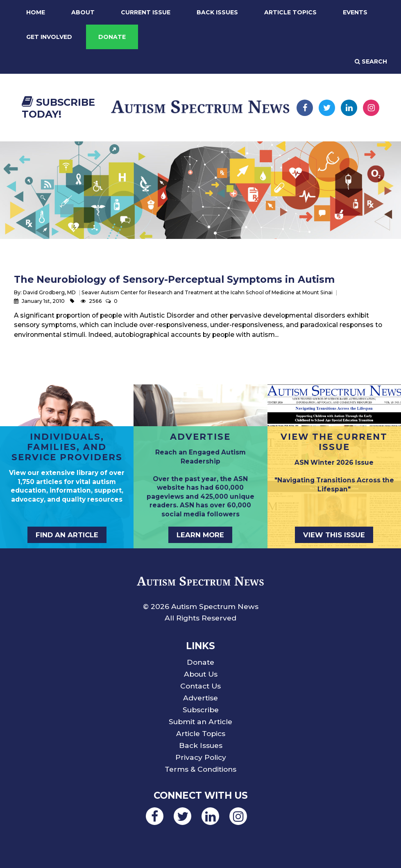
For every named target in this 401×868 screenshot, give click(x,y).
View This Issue (334, 535)
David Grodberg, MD (49, 292)
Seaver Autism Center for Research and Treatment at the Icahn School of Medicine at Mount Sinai (207, 292)
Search (371, 61)
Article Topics (290, 12)
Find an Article (67, 535)
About (83, 12)
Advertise (200, 698)
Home (36, 12)
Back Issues (217, 12)
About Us (201, 674)
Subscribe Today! (58, 108)
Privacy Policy (201, 757)
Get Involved (49, 37)
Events (355, 12)
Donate (112, 37)
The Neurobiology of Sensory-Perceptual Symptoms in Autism (174, 279)
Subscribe (201, 710)
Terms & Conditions (200, 769)
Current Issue (146, 12)
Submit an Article (200, 721)
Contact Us (200, 686)
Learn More (200, 535)
